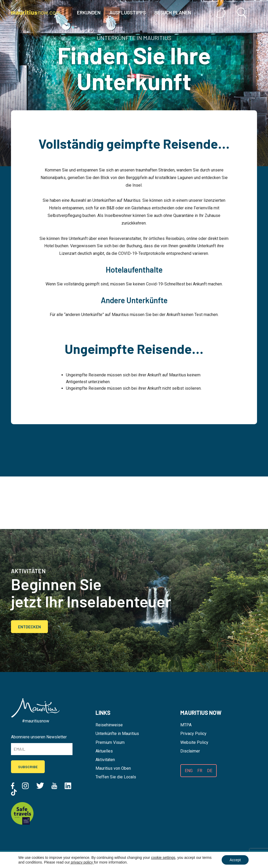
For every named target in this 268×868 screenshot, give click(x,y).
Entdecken (29, 627)
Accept (235, 860)
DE (210, 771)
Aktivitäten (105, 760)
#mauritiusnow (36, 721)
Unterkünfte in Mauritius (117, 734)
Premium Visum (110, 742)
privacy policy (82, 862)
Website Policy (194, 742)
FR (200, 771)
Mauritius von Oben (113, 768)
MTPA (186, 725)
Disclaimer (190, 751)
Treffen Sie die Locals (116, 777)
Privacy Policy (193, 734)
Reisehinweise (109, 725)
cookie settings (163, 858)
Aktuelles (104, 751)
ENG (189, 771)
